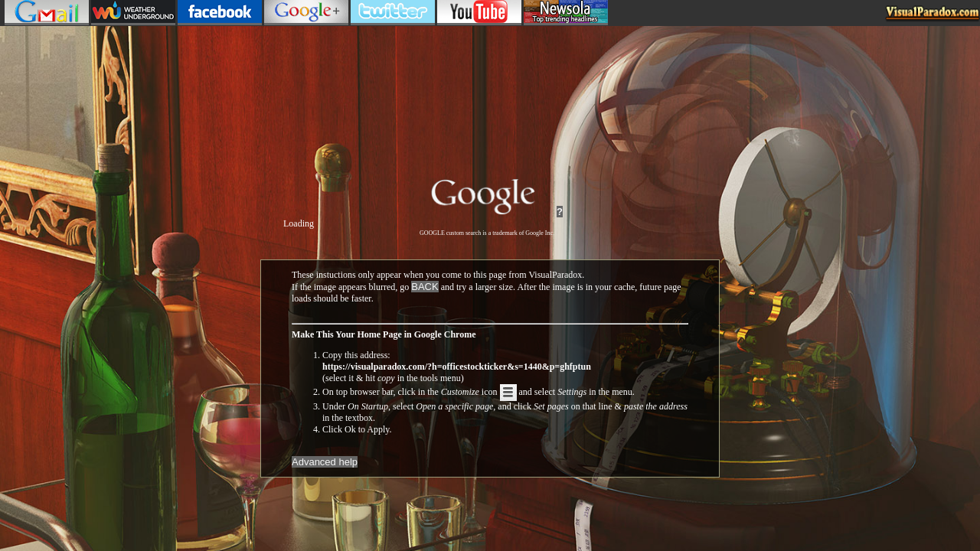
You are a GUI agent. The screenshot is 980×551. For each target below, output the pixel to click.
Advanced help (325, 462)
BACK (425, 287)
